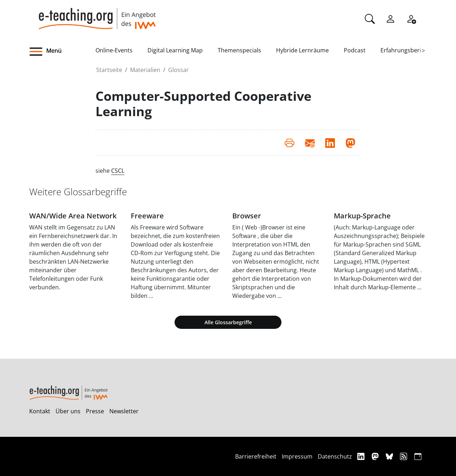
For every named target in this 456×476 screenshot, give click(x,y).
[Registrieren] (411, 18)
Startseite (109, 70)
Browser (247, 216)
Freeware (147, 216)
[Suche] (370, 18)
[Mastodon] (376, 456)
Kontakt (40, 411)
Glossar (178, 70)
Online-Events (114, 50)
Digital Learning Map (175, 50)
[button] (62, 52)
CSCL (118, 171)
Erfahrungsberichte (407, 50)
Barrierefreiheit (256, 456)
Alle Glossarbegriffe (228, 322)
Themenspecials (239, 50)
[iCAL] (418, 456)
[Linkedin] (362, 456)
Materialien (145, 70)
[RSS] (405, 456)
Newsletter (124, 411)
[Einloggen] (390, 18)
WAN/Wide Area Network (73, 216)
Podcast (355, 50)
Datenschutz (335, 456)
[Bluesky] (390, 456)
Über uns (68, 411)
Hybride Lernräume (302, 50)
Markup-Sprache (362, 216)
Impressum (297, 456)
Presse (95, 411)
